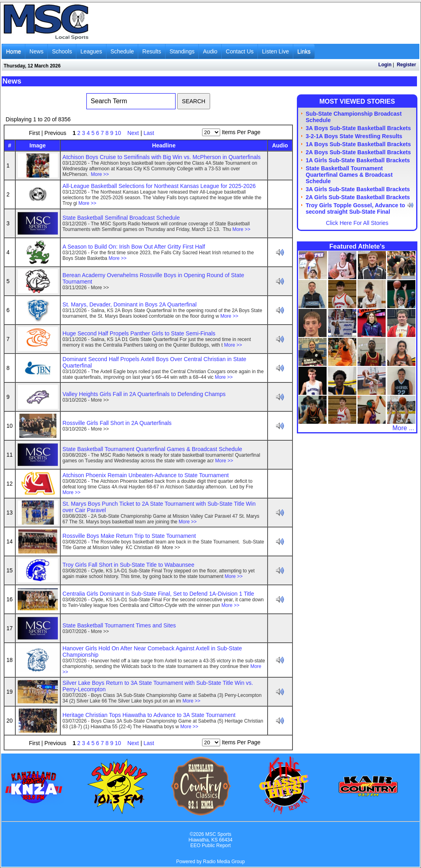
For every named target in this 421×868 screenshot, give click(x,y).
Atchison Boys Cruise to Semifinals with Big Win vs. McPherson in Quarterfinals (162, 157)
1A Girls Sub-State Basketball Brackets (358, 160)
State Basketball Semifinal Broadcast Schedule (121, 218)
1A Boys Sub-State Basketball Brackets (358, 144)
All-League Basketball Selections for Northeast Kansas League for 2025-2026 (159, 186)
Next (133, 133)
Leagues (91, 51)
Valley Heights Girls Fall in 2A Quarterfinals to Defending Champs (144, 394)
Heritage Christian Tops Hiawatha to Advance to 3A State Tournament (149, 715)
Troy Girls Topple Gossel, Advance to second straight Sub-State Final (355, 208)
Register (407, 65)
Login (385, 65)
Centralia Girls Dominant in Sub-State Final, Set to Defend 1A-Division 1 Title (158, 594)
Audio (210, 51)
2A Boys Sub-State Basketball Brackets (358, 152)
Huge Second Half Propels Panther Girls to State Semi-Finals (139, 333)
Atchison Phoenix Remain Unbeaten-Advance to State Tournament (146, 475)
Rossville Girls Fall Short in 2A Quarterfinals (117, 423)
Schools (62, 51)
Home (13, 51)
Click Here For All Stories (357, 223)
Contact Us (240, 51)
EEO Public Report (211, 846)
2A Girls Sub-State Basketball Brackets (358, 197)
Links (304, 51)
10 (119, 133)
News (36, 51)
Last (149, 133)
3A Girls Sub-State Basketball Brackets (358, 189)
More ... (403, 428)
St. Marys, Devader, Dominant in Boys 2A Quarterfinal (130, 304)
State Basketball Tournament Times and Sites (119, 625)
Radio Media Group (224, 862)
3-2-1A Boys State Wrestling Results (354, 136)
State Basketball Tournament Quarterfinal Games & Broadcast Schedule (152, 449)
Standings (182, 51)
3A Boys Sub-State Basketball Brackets (358, 128)
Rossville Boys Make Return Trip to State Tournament (129, 536)
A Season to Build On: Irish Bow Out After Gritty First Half (134, 247)
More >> (100, 174)
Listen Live (275, 51)
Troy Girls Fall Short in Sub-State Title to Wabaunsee (129, 565)
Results (152, 51)
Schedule (122, 51)
